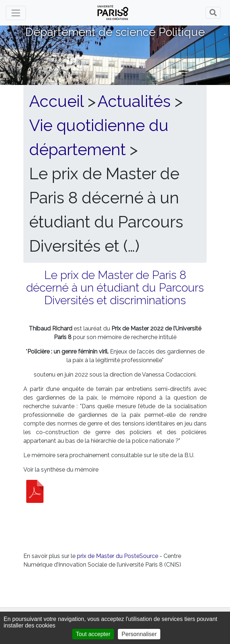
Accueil (56, 101)
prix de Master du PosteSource (118, 556)
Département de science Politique (115, 32)
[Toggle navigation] (16, 13)
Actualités (134, 101)
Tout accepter (93, 634)
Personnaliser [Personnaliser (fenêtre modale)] (139, 634)
